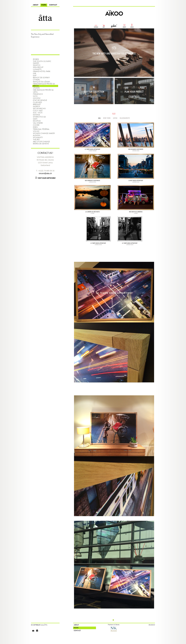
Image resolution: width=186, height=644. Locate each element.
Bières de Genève (41, 144)
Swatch (37, 65)
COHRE (36, 125)
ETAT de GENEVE (40, 100)
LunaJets (37, 69)
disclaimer (152, 625)
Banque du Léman (41, 82)
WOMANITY (38, 138)
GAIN (35, 119)
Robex (36, 59)
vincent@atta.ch (45, 173)
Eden (35, 127)
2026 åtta (44, 625)
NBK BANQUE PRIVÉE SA (43, 90)
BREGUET (37, 105)
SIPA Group (38, 67)
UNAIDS (36, 88)
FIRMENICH (38, 94)
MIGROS (36, 107)
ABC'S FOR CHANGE (41, 142)
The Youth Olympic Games (42, 62)
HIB (34, 74)
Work (44, 5)
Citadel (36, 80)
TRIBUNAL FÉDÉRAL (41, 129)
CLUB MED (37, 102)
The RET (36, 140)
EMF (35, 76)
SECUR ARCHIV (39, 109)
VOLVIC (36, 131)
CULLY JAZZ (38, 111)
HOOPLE (37, 98)
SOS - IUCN (38, 113)
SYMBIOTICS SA (39, 117)
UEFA (35, 92)
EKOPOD (37, 121)
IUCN (35, 96)
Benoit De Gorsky (41, 78)
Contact (53, 5)
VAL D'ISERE (38, 123)
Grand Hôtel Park (42, 71)
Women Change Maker (44, 133)
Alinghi (37, 135)
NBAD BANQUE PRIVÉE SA (44, 84)
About (36, 5)
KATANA (36, 115)
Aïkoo (36, 86)
